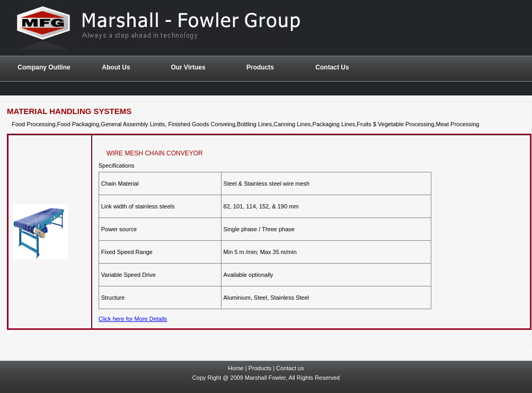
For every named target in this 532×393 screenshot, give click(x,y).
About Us (116, 67)
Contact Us (332, 67)
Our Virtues (188, 67)
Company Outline (44, 67)
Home (236, 368)
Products (260, 368)
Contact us (290, 368)
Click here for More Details (133, 319)
